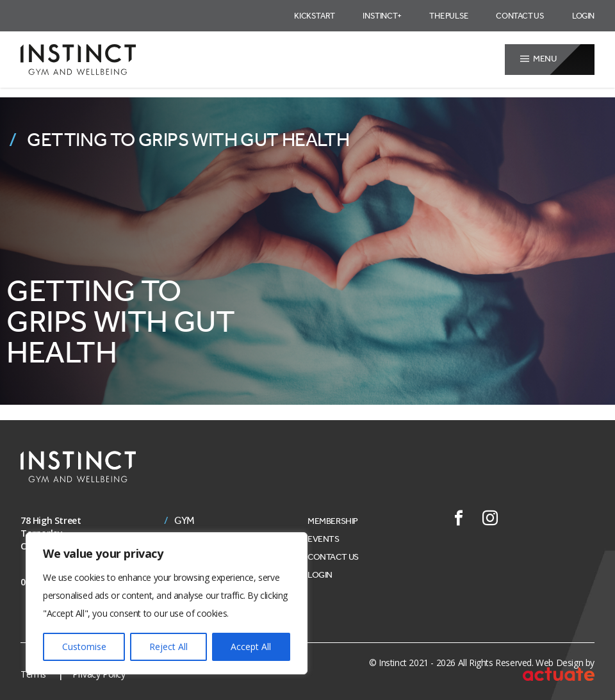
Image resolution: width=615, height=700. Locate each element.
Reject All (168, 647)
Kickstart (314, 16)
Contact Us (520, 16)
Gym (184, 521)
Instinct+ (382, 16)
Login (583, 16)
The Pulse (448, 16)
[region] (167, 603)
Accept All (251, 647)
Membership (333, 521)
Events (324, 539)
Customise (84, 647)
